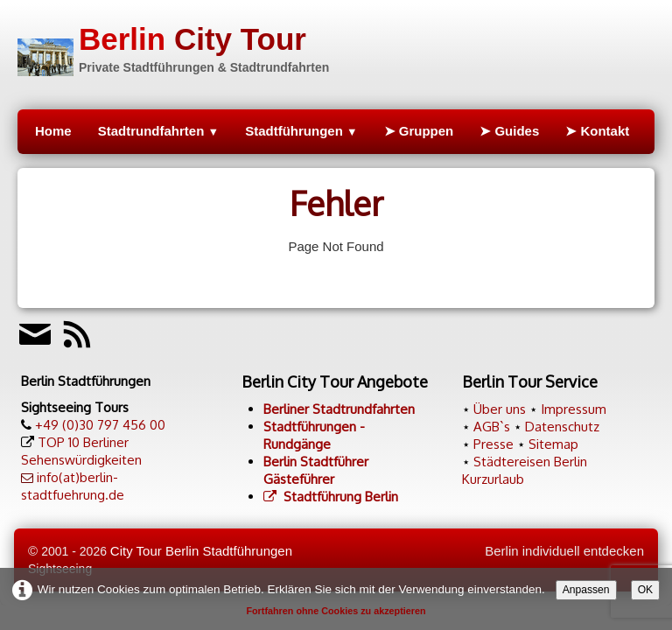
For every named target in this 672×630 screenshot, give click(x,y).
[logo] (173, 47)
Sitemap (553, 444)
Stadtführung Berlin (331, 497)
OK (646, 590)
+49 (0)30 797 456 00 (100, 425)
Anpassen (586, 590)
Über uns (500, 409)
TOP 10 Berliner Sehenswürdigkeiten (81, 451)
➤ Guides (509, 131)
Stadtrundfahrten (158, 131)
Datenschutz (562, 427)
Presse (493, 444)
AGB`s (492, 427)
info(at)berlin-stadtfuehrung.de (73, 486)
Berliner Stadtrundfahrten (339, 409)
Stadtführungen (301, 131)
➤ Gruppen (419, 131)
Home (53, 131)
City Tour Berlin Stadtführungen (201, 551)
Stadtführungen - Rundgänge (314, 435)
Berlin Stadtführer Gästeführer (316, 470)
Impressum (574, 409)
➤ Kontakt (597, 131)
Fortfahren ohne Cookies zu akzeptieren (336, 611)
